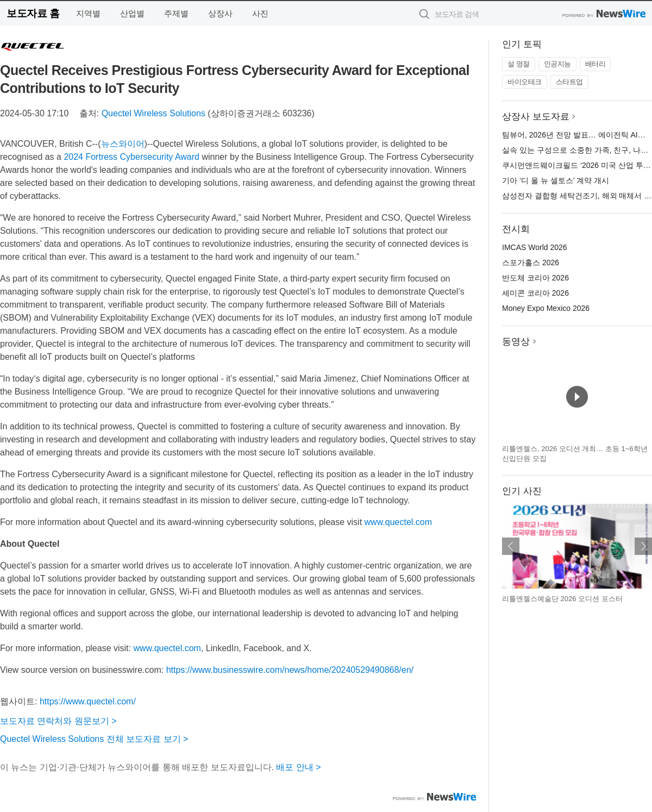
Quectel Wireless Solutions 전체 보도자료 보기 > (94, 739)
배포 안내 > (298, 767)
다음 (643, 546)
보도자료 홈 (33, 13)
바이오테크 (525, 82)
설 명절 (519, 64)
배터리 (595, 64)
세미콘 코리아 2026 (535, 293)
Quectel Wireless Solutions (153, 113)
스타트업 (569, 82)
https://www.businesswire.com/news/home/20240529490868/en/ (290, 670)
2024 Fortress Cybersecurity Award (131, 157)
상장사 (220, 13)
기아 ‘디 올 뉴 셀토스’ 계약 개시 (556, 180)
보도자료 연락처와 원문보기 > (58, 721)
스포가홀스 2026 (531, 263)
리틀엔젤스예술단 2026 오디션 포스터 (562, 599)
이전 (511, 546)
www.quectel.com (399, 522)
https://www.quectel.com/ (88, 701)
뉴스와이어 (123, 144)
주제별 (176, 13)
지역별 (88, 13)
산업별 (132, 13)
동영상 (516, 342)
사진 (260, 13)
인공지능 (557, 64)
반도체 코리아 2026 (535, 278)
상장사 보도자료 (536, 117)
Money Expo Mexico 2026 (546, 308)
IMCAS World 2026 (535, 247)
